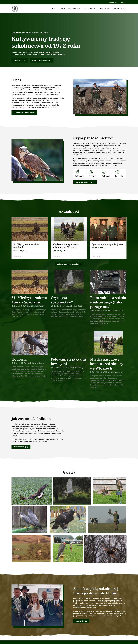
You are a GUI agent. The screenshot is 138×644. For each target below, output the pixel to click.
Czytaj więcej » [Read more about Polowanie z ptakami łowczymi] (57, 384)
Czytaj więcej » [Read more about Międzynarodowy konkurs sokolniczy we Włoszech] (59, 251)
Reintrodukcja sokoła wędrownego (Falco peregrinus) (108, 302)
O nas (53, 9)
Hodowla (92, 176)
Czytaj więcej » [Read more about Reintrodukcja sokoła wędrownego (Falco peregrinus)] (96, 327)
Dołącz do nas (120, 9)
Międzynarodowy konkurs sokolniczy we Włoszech (66, 246)
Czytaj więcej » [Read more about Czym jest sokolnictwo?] (57, 320)
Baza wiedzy (105, 9)
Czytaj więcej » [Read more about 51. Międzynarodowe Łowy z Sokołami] (20, 251)
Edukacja (119, 176)
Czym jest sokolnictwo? (62, 300)
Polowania (80, 176)
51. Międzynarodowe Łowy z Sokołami (28, 246)
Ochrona (106, 176)
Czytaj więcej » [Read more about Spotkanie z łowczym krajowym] (99, 248)
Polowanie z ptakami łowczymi (68, 362)
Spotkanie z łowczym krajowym (108, 244)
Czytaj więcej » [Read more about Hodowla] (17, 379)
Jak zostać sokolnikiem (70, 9)
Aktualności (90, 9)
